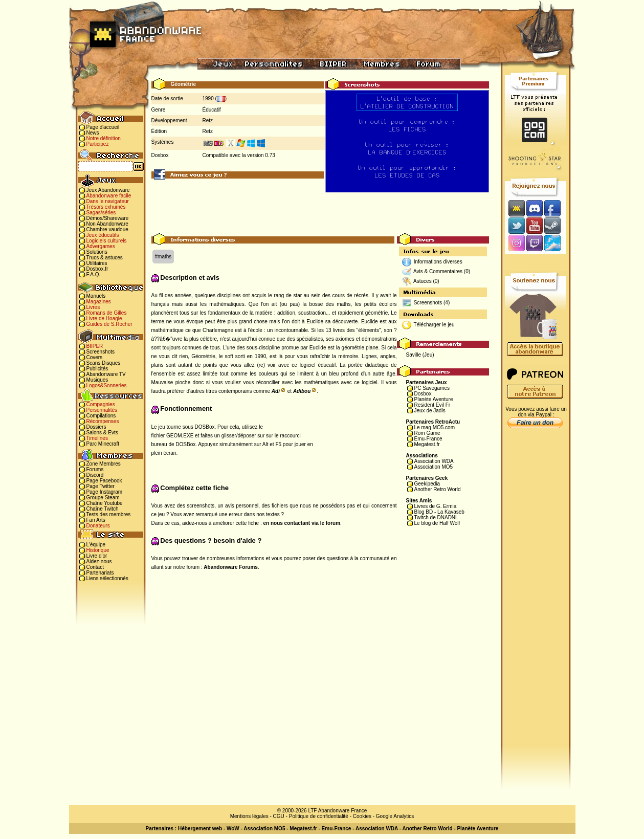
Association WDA (434, 461)
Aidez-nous (99, 561)
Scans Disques (104, 363)
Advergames (101, 246)
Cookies (362, 816)
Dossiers (96, 427)
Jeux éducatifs (103, 235)
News (93, 133)
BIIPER (95, 346)
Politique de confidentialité (319, 816)
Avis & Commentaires (438, 271)
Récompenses (103, 421)
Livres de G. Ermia (436, 506)
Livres (93, 307)
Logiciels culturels (107, 241)
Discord (95, 475)
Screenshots (101, 352)
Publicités (97, 369)
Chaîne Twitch (103, 509)
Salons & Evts (102, 433)
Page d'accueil (103, 127)
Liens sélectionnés (107, 578)
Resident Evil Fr (432, 405)
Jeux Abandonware (108, 190)
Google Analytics (395, 816)
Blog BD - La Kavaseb (439, 512)
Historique (98, 550)
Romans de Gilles (107, 313)
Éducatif (212, 110)
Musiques (97, 380)
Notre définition (104, 138)
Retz (208, 120)
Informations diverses (438, 262)
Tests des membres (109, 514)
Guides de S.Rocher (109, 324)
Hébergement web (200, 829)
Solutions (97, 252)
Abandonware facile (109, 196)
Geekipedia (427, 484)
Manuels (96, 296)
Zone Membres (104, 464)
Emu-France (428, 439)
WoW (233, 829)
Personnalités (102, 410)
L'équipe (96, 545)
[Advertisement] (320, 210)
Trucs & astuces (105, 258)
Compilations (101, 416)
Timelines (97, 438)
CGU (279, 816)
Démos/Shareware (108, 218)
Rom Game (427, 433)
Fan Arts (96, 520)
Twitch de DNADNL (436, 517)
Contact (95, 567)
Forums (95, 469)
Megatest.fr (427, 444)
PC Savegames (432, 388)
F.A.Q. (94, 274)
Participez (98, 144)
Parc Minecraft (103, 444)
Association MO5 (434, 467)
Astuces (423, 281)
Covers (95, 357)
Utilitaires (97, 263)
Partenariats (100, 573)
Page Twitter (101, 486)
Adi (276, 391)
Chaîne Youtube (105, 503)
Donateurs (98, 526)
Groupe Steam (103, 498)
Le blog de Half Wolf (437, 523)
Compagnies (101, 404)
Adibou (302, 391)
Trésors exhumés (106, 207)
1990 (208, 98)
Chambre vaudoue (107, 229)
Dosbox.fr (97, 269)
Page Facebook (104, 481)
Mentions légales (249, 816)
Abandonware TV (106, 374)
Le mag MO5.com (435, 427)
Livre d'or (97, 556)
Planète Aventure (434, 399)
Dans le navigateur (108, 201)
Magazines (99, 302)
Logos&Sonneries (107, 385)
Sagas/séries (101, 213)
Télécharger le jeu (434, 325)
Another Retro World (438, 489)
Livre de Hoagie (104, 318)
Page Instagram (105, 492)
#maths (163, 257)
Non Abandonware (107, 224)
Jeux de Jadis (430, 411)
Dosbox (423, 394)
